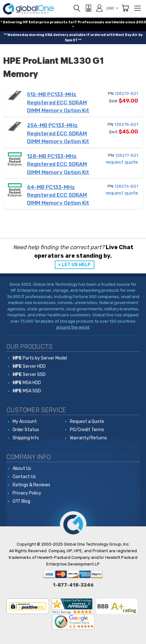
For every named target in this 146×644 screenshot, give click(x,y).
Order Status (26, 430)
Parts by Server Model (40, 358)
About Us (22, 468)
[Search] (77, 8)
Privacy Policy (27, 493)
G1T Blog (21, 501)
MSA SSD (27, 391)
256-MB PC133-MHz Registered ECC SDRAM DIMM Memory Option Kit (58, 133)
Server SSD (29, 375)
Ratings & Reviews (31, 485)
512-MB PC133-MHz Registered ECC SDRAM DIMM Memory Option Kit (58, 102)
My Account (25, 422)
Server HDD (29, 366)
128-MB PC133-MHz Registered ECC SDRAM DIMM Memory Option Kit (58, 164)
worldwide (115, 22)
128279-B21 (126, 94)
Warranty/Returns (88, 438)
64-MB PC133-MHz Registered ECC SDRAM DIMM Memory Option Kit (58, 195)
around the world (73, 327)
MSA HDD (27, 383)
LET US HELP (76, 265)
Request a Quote (87, 422)
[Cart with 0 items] (125, 8)
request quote (122, 162)
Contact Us (24, 477)
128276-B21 (126, 186)
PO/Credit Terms (87, 430)
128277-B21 (126, 155)
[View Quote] (88, 8)
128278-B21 (126, 124)
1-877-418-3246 (73, 585)
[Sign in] (99, 8)
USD (112, 8)
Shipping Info (26, 438)
